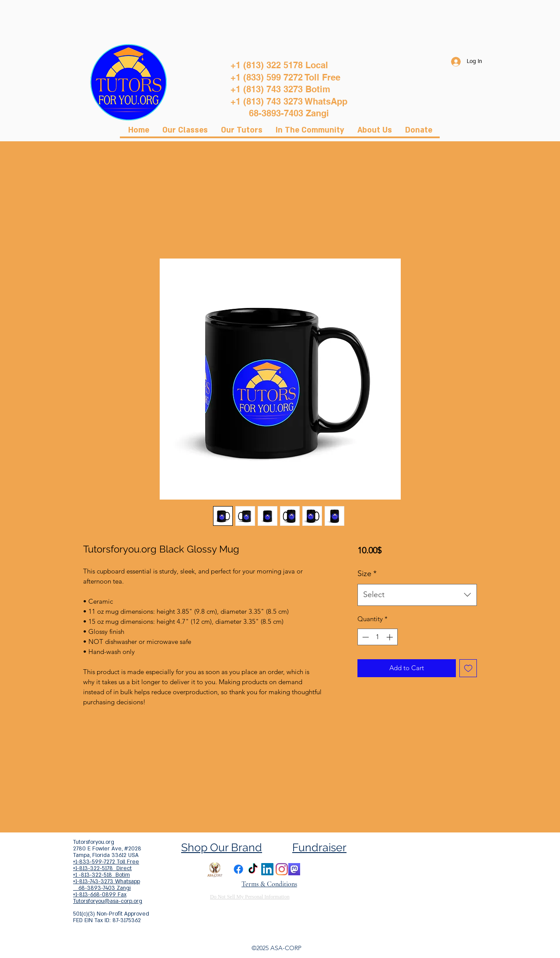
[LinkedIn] (267, 869)
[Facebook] (238, 869)
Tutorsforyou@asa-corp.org (108, 901)
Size (367, 573)
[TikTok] (253, 869)
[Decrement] (365, 637)
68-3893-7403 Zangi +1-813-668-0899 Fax (102, 891)
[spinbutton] (377, 637)
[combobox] (417, 595)
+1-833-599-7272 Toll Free (106, 862)
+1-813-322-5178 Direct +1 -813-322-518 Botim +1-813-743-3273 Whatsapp (107, 875)
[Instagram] (282, 869)
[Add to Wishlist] (468, 668)
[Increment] (390, 637)
